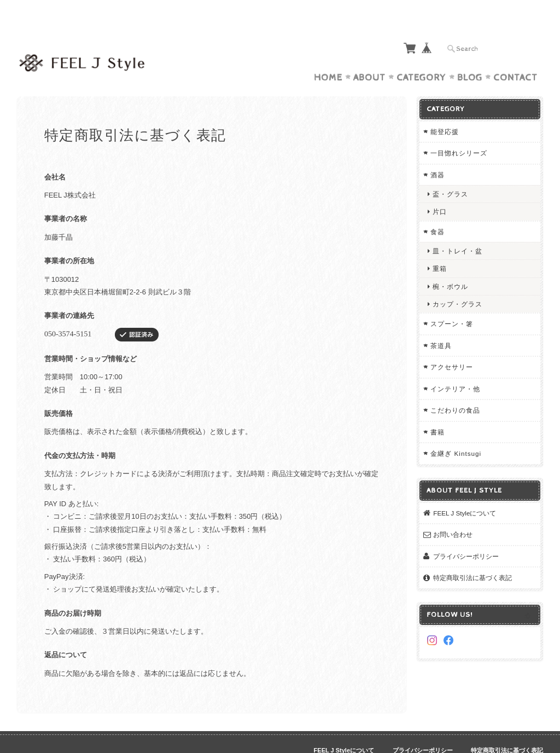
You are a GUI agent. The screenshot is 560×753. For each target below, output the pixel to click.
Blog (470, 56)
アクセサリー (452, 346)
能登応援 (445, 110)
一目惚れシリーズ (459, 132)
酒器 (437, 154)
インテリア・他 (455, 367)
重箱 (440, 247)
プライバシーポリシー (466, 535)
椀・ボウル (450, 265)
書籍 (437, 411)
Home (328, 56)
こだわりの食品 (455, 389)
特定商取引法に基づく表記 (472, 556)
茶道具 (441, 324)
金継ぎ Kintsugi (456, 432)
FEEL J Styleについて (465, 492)
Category (421, 56)
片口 (440, 190)
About (369, 56)
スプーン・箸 (452, 302)
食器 (437, 210)
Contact (515, 56)
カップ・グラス (457, 283)
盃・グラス (450, 173)
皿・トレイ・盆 (457, 230)
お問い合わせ (453, 513)
